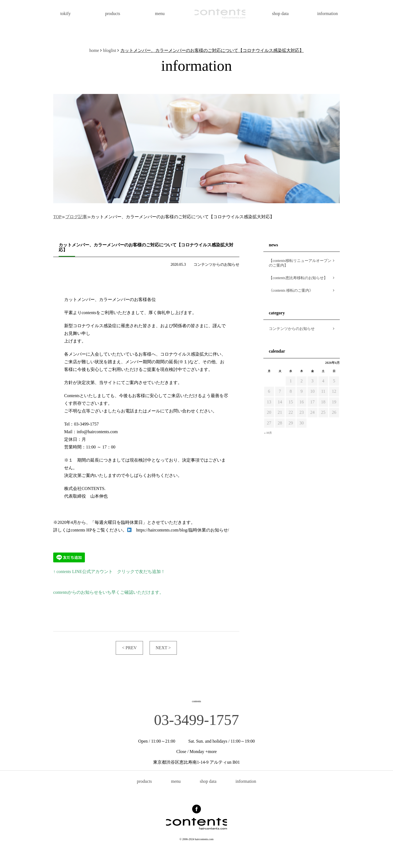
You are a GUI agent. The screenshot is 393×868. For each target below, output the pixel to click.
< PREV (129, 648)
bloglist (110, 50)
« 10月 (268, 433)
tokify (65, 14)
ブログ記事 (76, 217)
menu (160, 14)
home (94, 50)
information (327, 14)
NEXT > (163, 648)
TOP (57, 217)
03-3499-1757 (196, 720)
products (113, 14)
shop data (280, 14)
